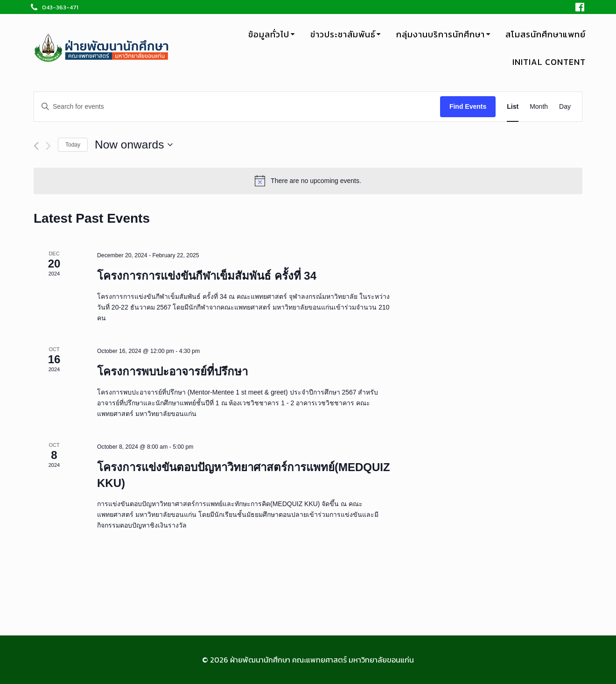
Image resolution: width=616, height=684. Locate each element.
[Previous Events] (36, 146)
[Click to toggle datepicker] (134, 145)
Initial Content (549, 62)
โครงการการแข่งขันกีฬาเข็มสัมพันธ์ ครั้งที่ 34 (207, 276)
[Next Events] (48, 146)
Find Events (468, 106)
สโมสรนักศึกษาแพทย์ (546, 34)
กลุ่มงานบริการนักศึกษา (441, 34)
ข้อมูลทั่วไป (269, 34)
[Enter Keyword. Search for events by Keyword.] (237, 107)
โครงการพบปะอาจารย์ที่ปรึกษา (172, 371)
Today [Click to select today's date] (73, 145)
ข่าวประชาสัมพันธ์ (343, 34)
